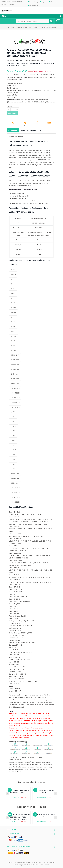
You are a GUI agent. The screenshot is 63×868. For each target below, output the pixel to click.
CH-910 (13, 464)
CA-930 (13, 431)
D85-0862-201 (15, 398)
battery (20, 27)
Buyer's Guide (33, 6)
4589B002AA (15, 474)
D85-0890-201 (15, 497)
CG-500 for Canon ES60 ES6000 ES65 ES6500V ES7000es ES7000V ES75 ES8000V (19, 817)
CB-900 (13, 436)
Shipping (53, 2)
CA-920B (13, 426)
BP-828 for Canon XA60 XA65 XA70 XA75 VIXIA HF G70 (19, 792)
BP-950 (13, 327)
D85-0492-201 (15, 488)
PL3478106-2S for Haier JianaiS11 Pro (44, 816)
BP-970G (13, 350)
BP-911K (13, 274)
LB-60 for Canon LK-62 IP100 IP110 (44, 792)
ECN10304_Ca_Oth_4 (37, 61)
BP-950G (13, 336)
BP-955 (13, 331)
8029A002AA (15, 478)
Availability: (11, 61)
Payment (43, 2)
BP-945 (13, 322)
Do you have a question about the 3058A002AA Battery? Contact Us (31, 102)
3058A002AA (15, 369)
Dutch (47, 865)
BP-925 (13, 293)
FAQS (41, 130)
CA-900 (13, 412)
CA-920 (13, 421)
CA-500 (13, 455)
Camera (28, 27)
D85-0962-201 (15, 407)
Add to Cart (12, 113)
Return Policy (33, 2)
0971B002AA (15, 355)
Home (11, 27)
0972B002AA (15, 360)
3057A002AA (15, 365)
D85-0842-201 (15, 388)
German (29, 865)
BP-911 (13, 270)
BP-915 (13, 284)
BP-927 (13, 298)
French (41, 865)
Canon (36, 27)
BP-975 (13, 346)
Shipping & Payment (28, 130)
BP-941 (13, 317)
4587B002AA (15, 379)
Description (13, 130)
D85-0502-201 (15, 493)
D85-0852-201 (15, 393)
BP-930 (13, 303)
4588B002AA (15, 384)
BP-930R (13, 312)
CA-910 (13, 417)
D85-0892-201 (15, 502)
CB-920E (13, 450)
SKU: (27, 61)
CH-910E (14, 469)
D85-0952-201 (15, 403)
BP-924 (13, 289)
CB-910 (13, 440)
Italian (36, 865)
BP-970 (13, 341)
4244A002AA (15, 374)
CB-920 (13, 445)
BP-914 (13, 279)
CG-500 (13, 459)
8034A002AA (15, 483)
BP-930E (13, 308)
